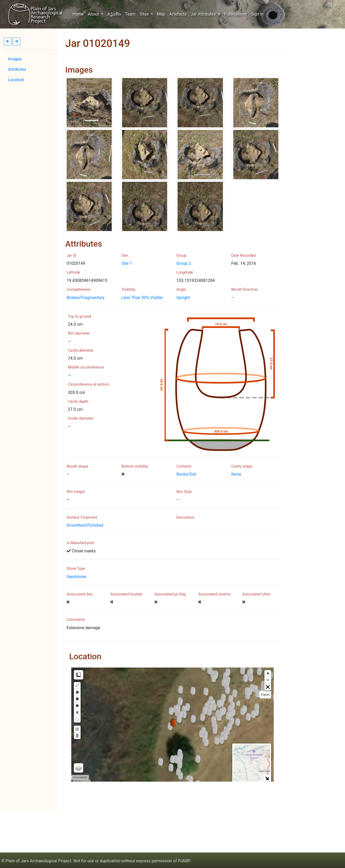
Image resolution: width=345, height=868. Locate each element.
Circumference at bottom (89, 384)
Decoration (186, 518)
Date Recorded (243, 256)
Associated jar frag (170, 594)
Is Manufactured (80, 543)
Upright (183, 298)
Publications (236, 14)
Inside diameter (81, 418)
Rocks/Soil (186, 474)
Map (161, 14)
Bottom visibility (135, 466)
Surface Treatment (82, 518)
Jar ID (72, 256)
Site (125, 256)
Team (130, 14)
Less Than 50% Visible (142, 298)
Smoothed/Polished (85, 525)
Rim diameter (79, 333)
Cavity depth (78, 402)
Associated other (256, 594)
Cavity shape (242, 466)
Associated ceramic (215, 594)
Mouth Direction (244, 290)
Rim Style (184, 492)
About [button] (94, 14)
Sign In (257, 14)
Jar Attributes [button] (204, 14)
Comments (76, 620)
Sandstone (76, 577)
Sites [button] (145, 14)
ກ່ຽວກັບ (114, 14)
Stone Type (76, 569)
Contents (184, 466)
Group (181, 256)
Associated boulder (126, 594)
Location (16, 80)
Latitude (73, 272)
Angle (181, 290)
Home (79, 14)
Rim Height (76, 492)
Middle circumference (86, 367)
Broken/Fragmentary (86, 298)
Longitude (185, 272)
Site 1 (127, 263)
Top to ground (79, 317)
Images (15, 59)
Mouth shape (78, 466)
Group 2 (184, 263)
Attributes (17, 69)
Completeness (79, 290)
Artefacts (178, 14)
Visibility (129, 290)
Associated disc (80, 594)
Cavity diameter (81, 350)
